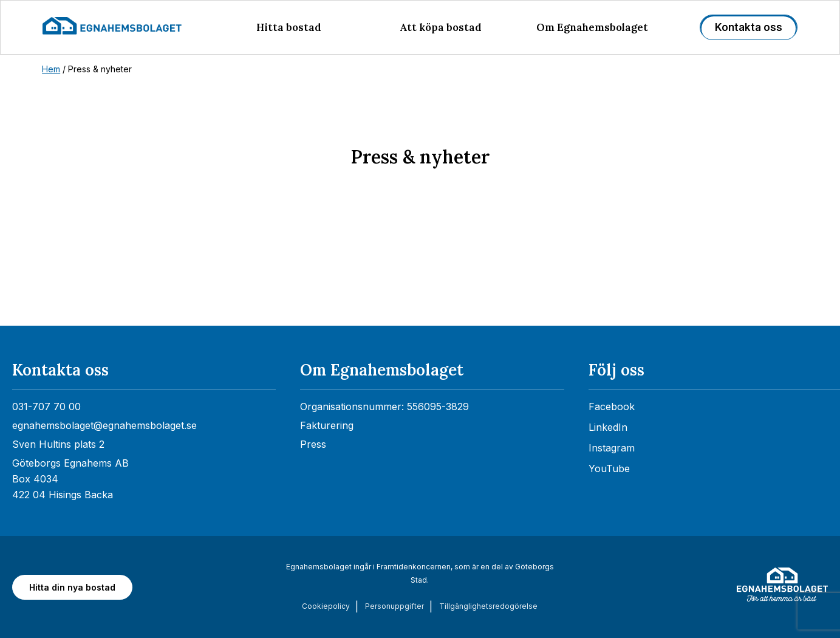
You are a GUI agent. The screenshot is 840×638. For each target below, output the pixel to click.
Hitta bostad (289, 27)
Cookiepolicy (326, 606)
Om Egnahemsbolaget (592, 27)
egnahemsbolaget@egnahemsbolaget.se (104, 425)
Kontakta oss (749, 27)
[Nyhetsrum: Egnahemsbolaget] (420, 275)
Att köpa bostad (441, 27)
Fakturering (327, 425)
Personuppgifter (394, 606)
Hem (51, 69)
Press (313, 444)
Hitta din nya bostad (72, 587)
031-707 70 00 (46, 406)
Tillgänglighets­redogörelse (488, 606)
